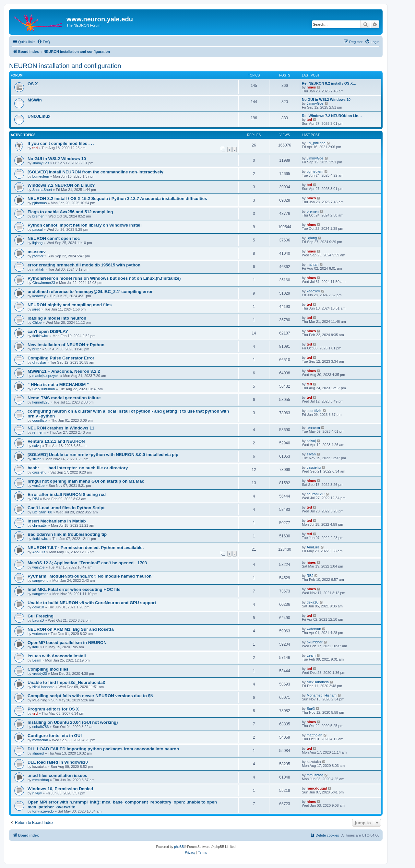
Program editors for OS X (53, 709)
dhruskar (39, 362)
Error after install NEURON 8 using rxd (67, 494)
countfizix (40, 420)
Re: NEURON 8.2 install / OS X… (329, 83)
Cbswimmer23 (44, 283)
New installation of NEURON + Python (66, 345)
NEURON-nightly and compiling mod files (70, 305)
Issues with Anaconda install (57, 656)
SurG (311, 709)
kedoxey (39, 296)
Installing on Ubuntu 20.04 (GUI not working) (73, 722)
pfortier (38, 256)
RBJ (36, 499)
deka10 (38, 607)
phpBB (179, 847)
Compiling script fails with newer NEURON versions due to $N (90, 696)
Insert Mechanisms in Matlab (57, 521)
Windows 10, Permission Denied (60, 789)
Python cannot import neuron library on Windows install (85, 225)
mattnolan (40, 740)
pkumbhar (315, 642)
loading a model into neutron (57, 318)
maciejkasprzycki (46, 376)
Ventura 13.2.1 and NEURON (56, 441)
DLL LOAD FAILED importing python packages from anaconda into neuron (103, 749)
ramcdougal (317, 788)
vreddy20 (40, 674)
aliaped (38, 753)
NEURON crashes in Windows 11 (61, 428)
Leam (37, 660)
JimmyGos (315, 103)
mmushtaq (41, 780)
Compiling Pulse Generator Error (61, 358)
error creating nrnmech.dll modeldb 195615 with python (84, 265)
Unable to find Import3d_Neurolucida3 (66, 682)
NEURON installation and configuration (65, 66)
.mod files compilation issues (57, 775)
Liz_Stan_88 (42, 512)
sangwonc (41, 581)
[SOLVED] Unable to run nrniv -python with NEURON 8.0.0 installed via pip (103, 455)
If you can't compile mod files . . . (61, 143)
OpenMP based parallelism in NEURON (67, 643)
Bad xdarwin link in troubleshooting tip (67, 534)
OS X (33, 84)
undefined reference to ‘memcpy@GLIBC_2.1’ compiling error (90, 292)
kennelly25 (41, 402)
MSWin (35, 100)
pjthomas (40, 203)
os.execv (37, 252)
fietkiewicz (41, 336)
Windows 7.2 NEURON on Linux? (61, 185)
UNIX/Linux (39, 116)
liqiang (38, 243)
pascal (38, 229)
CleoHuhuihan (44, 389)
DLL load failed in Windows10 (58, 762)
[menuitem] (43, 42)
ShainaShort (42, 190)
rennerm (39, 432)
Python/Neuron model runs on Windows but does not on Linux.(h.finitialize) (104, 278)
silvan (37, 459)
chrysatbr (40, 525)
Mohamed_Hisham (322, 695)
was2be (39, 486)
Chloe (37, 323)
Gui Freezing (41, 616)
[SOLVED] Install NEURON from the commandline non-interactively (95, 172)
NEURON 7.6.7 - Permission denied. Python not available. (86, 548)
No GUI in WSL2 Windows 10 (326, 100)
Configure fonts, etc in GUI (55, 736)
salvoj (37, 446)
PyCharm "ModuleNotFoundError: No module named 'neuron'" (91, 576)
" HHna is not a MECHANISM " (58, 385)
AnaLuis (39, 552)
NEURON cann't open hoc (54, 238)
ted (309, 120)
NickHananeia (43, 687)
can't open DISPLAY (48, 331)
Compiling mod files (48, 669)
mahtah (38, 269)
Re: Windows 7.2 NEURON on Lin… (332, 116)
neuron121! (316, 494)
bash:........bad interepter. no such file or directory (78, 468)
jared (36, 309)
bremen (38, 216)
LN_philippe (316, 143)
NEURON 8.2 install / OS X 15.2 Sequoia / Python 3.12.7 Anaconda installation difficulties (117, 199)
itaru (36, 647)
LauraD (38, 620)
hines (311, 87)
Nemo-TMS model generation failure (64, 398)
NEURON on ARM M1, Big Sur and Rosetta (71, 629)
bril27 (37, 349)
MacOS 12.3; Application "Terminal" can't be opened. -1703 (87, 563)
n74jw (37, 793)
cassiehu (39, 472)
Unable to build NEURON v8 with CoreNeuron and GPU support (92, 603)
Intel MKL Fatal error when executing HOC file (74, 589)
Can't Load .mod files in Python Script (66, 508)
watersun (40, 634)
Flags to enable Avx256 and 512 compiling (70, 212)
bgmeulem (41, 176)
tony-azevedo (43, 811)
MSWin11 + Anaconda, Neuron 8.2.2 (64, 371)
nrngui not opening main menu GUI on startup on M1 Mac (86, 481)
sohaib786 (41, 727)
